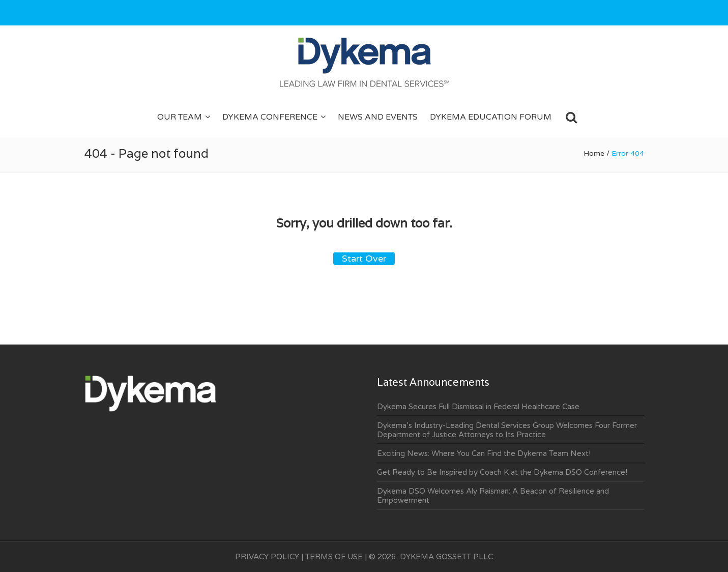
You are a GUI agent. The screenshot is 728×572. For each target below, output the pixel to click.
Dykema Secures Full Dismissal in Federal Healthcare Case (478, 407)
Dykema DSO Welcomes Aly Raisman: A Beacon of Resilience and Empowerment (493, 496)
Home (594, 153)
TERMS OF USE (334, 557)
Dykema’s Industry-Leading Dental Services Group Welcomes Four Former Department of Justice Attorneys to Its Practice (507, 430)
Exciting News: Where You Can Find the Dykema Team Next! (484, 453)
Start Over (364, 259)
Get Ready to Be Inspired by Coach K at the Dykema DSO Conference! (502, 472)
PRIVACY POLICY (267, 557)
